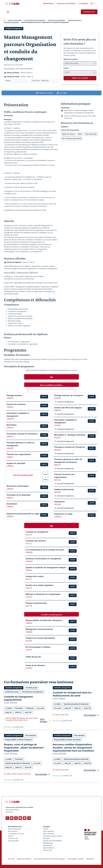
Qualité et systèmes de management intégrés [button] (46, 567)
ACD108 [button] (57, 504)
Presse (46, 829)
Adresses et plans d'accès (53, 836)
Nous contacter (49, 834)
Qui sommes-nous (15, 826)
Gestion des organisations (57, 20)
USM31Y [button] (10, 437)
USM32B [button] (29, 552)
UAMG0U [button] (58, 517)
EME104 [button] (57, 410)
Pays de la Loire (91, 134)
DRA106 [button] (57, 450)
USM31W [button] (10, 419)
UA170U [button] (29, 668)
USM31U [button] (10, 448)
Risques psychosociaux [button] (36, 603)
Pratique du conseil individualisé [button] (40, 638)
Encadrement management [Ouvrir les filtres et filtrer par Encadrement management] (33, 692)
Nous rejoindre (48, 831)
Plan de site (47, 850)
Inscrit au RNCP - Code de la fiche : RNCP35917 (21, 273)
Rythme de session (71, 59)
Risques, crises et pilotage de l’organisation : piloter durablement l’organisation (24, 748)
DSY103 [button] (57, 480)
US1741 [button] (29, 650)
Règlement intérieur (24, 859)
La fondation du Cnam (16, 834)
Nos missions (13, 831)
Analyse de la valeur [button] (35, 576)
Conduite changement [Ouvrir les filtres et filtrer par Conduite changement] (14, 29)
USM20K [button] (29, 632)
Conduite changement (11, 22)
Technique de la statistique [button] (19, 495)
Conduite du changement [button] (37, 532)
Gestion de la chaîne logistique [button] (40, 585)
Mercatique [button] (12, 425)
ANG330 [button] (57, 492)
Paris (80, 134)
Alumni (11, 836)
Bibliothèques (48, 843)
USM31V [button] (10, 407)
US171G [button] (29, 597)
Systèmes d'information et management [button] (43, 559)
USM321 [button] (10, 498)
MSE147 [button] (57, 465)
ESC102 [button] (57, 438)
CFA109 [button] (57, 425)
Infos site (11, 859)
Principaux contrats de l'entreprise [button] (22, 434)
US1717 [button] (29, 544)
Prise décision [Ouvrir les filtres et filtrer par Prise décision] (31, 736)
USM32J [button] (29, 570)
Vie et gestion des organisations (35, 20)
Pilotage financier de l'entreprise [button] (69, 395)
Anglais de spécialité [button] (16, 463)
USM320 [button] (10, 489)
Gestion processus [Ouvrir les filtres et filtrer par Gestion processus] (12, 692)
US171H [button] (29, 535)
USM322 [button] (10, 466)
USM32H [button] (29, 561)
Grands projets (13, 841)
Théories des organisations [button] (19, 454)
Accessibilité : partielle (76, 859)
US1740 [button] (29, 641)
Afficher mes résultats (80, 78)
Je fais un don (13, 838)
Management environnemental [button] (39, 629)
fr (4, 20)
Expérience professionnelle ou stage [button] (23, 514)
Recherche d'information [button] (18, 486)
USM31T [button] (10, 457)
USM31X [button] (10, 428)
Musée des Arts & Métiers (52, 841)
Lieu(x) (66, 68)
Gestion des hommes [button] (16, 404)
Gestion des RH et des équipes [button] (68, 408)
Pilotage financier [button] (14, 395)
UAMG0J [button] (10, 516)
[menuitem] (48, 3)
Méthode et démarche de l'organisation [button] (43, 594)
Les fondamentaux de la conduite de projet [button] (45, 550)
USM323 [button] (10, 507)
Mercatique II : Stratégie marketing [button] (70, 435)
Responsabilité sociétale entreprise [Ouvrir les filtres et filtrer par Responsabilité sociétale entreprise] (18, 740)
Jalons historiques (14, 829)
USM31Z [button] (10, 398)
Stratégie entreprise (75, 20)
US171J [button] (29, 579)
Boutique (46, 838)
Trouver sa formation (15, 20)
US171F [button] (29, 588)
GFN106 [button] (57, 398)
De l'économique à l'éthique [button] (38, 647)
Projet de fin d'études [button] (35, 665)
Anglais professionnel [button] (64, 489)
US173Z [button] (29, 606)
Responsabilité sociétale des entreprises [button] (44, 620)
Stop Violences (49, 848)
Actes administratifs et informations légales (49, 859)
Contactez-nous (89, 12)
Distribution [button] (12, 504)
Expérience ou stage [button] (63, 514)
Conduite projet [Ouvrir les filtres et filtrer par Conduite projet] (31, 688)
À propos (46, 826)
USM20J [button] (29, 623)
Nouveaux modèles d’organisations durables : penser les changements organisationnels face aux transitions (73, 748)
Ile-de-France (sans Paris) (72, 138)
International (48, 845)
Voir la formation (44, 720)
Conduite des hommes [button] (36, 541)
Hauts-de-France (68, 134)
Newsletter (90, 859)
